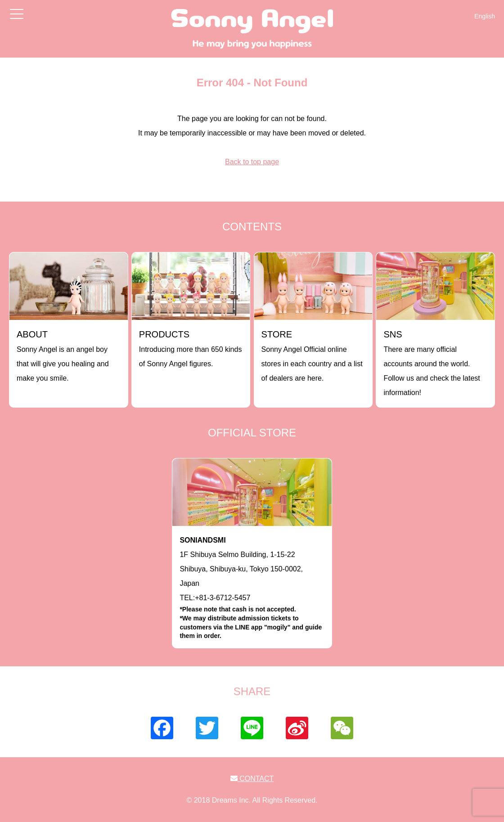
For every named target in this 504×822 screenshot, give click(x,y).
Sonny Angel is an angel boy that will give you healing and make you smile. (63, 356)
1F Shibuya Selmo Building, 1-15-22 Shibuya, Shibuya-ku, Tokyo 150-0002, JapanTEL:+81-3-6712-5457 (252, 588)
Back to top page (252, 162)
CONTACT (252, 779)
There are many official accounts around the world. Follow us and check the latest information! (432, 363)
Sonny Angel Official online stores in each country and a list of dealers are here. (312, 356)
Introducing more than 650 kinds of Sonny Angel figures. (191, 348)
